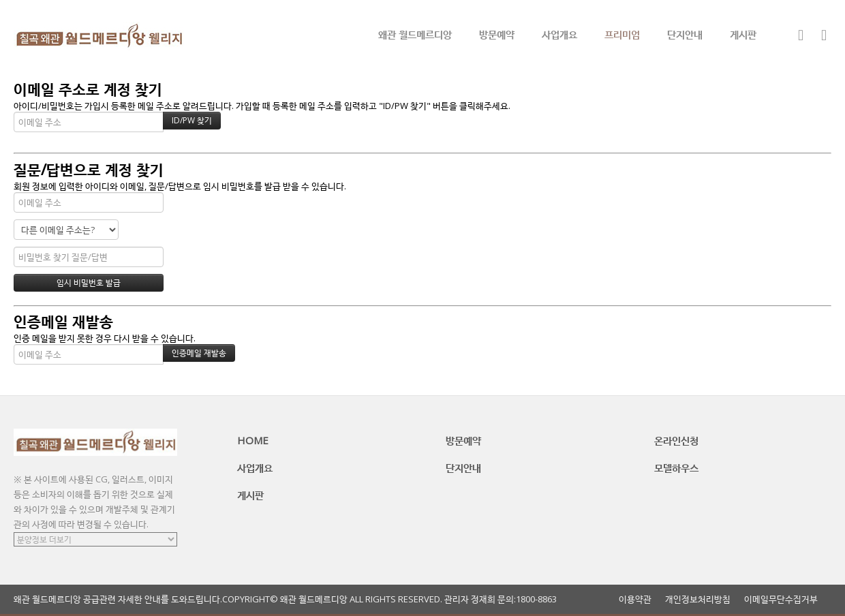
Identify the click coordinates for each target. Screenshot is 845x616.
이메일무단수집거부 (781, 599)
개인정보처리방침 (698, 599)
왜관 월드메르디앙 (415, 34)
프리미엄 (622, 34)
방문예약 (497, 34)
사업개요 (559, 34)
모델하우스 (676, 467)
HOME (253, 440)
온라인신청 (676, 440)
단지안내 (685, 34)
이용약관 (635, 599)
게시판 (743, 34)
